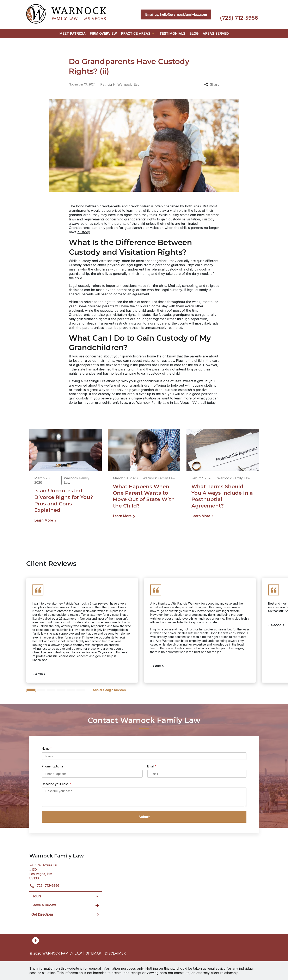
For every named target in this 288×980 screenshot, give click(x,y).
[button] (153, 34)
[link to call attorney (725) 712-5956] (239, 14)
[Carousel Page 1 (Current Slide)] (31, 690)
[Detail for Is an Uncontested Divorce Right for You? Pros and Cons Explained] (66, 479)
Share (212, 84)
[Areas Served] (216, 34)
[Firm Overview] (103, 34)
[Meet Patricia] (72, 34)
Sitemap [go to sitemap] (93, 953)
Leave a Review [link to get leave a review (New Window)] (66, 905)
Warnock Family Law (153, 403)
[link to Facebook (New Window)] (36, 940)
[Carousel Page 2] (41, 690)
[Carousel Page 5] (71, 690)
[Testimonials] (172, 34)
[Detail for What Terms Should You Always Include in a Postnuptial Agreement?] (223, 477)
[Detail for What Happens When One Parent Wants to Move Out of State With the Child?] (144, 477)
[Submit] (144, 817)
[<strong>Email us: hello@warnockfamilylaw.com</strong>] (176, 14)
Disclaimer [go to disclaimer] (115, 953)
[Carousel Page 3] (51, 690)
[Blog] (194, 34)
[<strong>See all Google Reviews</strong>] (109, 690)
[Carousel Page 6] (81, 690)
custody (84, 232)
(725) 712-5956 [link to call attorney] (44, 886)
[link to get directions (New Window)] (66, 871)
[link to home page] (66, 14)
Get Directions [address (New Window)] (66, 915)
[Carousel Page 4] (61, 690)
